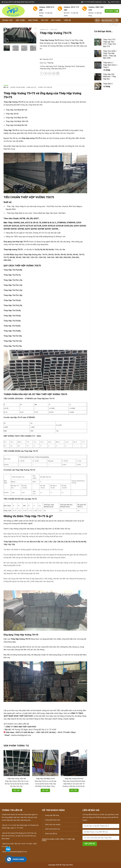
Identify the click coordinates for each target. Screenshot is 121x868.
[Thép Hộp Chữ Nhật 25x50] (45, 763)
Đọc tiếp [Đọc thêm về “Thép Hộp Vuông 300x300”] (74, 790)
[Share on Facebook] (42, 74)
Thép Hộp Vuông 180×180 (17, 779)
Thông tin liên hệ (45, 87)
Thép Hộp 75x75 (70, 66)
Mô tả (6, 87)
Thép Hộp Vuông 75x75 (58, 69)
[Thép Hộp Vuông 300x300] (74, 763)
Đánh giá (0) (31, 87)
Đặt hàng (56, 20)
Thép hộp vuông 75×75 (13, 249)
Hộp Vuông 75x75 (51, 66)
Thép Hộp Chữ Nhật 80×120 (16, 110)
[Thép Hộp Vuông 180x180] (17, 763)
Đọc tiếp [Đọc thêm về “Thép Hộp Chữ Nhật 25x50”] (45, 790)
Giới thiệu (20, 20)
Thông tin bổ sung (17, 87)
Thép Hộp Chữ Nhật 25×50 (45, 779)
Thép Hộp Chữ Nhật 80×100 (16, 125)
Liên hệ (67, 20)
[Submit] (117, 20)
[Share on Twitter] (46, 74)
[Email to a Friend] (50, 74)
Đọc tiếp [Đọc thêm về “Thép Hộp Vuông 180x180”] (17, 790)
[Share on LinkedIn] (58, 74)
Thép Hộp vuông (45, 69)
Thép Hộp (54, 30)
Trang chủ (7, 20)
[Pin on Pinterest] (54, 74)
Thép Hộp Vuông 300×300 (74, 779)
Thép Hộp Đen (80, 66)
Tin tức (44, 20)
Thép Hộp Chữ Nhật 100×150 (17, 121)
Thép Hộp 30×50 (12, 114)
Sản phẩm (33, 20)
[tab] (6, 87)
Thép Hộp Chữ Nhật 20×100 (16, 118)
